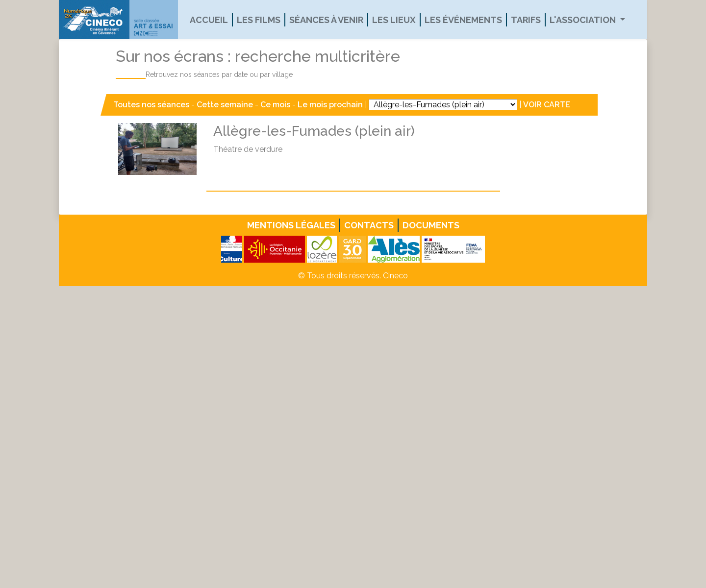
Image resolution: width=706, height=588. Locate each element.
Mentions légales (291, 225)
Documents (431, 225)
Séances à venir (326, 20)
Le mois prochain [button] (330, 105)
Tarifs (526, 20)
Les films (259, 20)
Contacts (369, 225)
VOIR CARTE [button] (547, 105)
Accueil (209, 20)
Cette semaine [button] (225, 105)
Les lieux (394, 20)
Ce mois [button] (275, 105)
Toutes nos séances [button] (152, 105)
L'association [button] (584, 20)
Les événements (463, 20)
